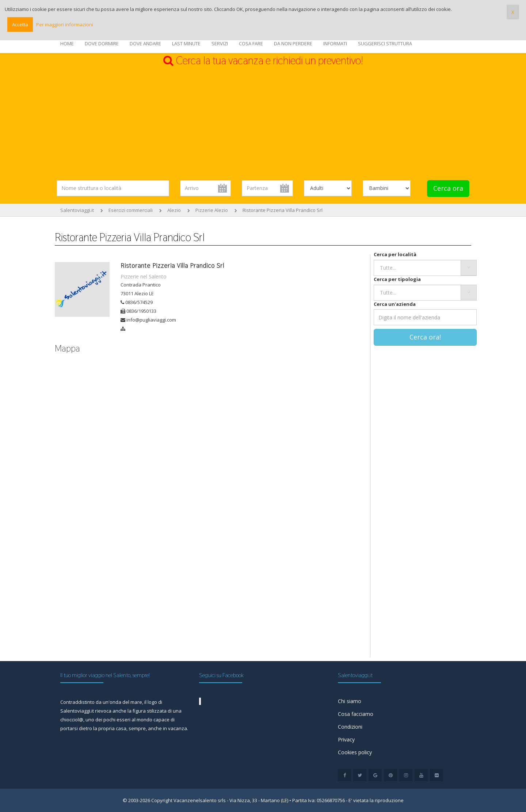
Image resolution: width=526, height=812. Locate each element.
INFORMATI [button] (335, 43)
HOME (67, 43)
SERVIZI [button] (220, 43)
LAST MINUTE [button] (186, 43)
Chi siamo (350, 701)
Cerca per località (395, 254)
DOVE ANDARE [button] (145, 43)
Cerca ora (448, 188)
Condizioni (350, 727)
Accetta (20, 24)
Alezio (174, 210)
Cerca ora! (425, 337)
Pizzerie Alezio (212, 210)
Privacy (346, 739)
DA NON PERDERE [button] (293, 43)
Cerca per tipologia (397, 279)
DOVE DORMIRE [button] (102, 43)
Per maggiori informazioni (65, 24)
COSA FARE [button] (251, 43)
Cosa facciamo (356, 714)
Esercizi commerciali (131, 210)
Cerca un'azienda (395, 304)
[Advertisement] (263, 124)
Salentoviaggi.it (77, 210)
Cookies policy (355, 752)
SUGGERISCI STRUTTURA (385, 43)
